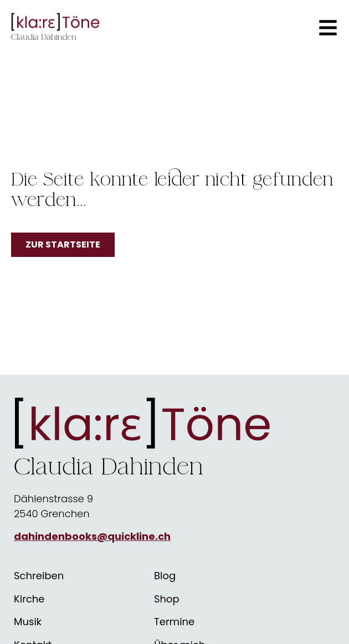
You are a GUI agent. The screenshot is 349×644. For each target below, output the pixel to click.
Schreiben (39, 576)
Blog (165, 576)
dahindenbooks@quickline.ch (92, 536)
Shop (167, 599)
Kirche (29, 599)
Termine (174, 622)
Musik (28, 622)
